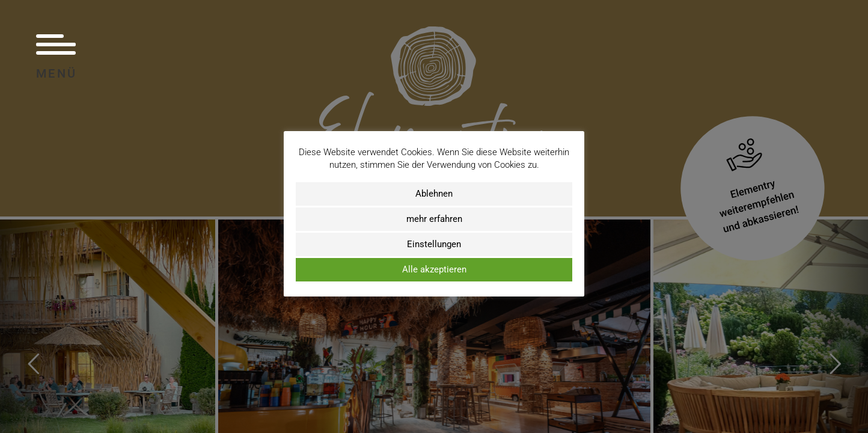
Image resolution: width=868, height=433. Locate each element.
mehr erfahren (434, 219)
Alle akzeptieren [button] (434, 269)
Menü (57, 56)
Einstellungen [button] (434, 244)
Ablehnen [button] (434, 194)
